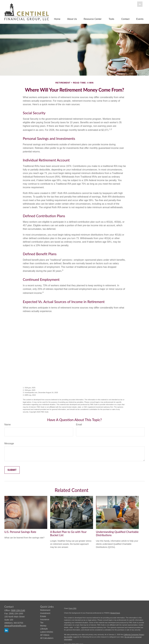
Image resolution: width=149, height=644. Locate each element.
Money (43, 626)
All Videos (45, 635)
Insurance (45, 619)
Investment (45, 613)
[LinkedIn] (140, 4)
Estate (43, 616)
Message (9, 443)
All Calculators (47, 638)
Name (8, 425)
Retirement (45, 610)
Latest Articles (47, 632)
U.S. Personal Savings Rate (20, 532)
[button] (57, 19)
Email (79, 425)
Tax (42, 623)
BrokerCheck (115, 613)
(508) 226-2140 (18, 610)
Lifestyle (44, 629)
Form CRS (73, 608)
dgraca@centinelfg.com (15, 626)
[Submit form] (12, 470)
